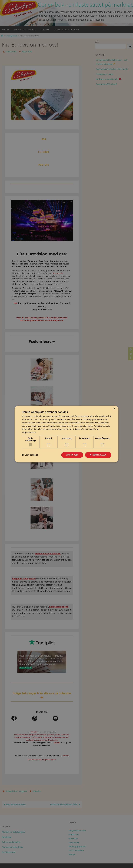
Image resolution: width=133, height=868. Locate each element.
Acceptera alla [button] (98, 455)
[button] (30, 455)
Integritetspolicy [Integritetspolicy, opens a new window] (29, 432)
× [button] (114, 409)
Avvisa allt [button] (72, 455)
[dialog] (66, 434)
